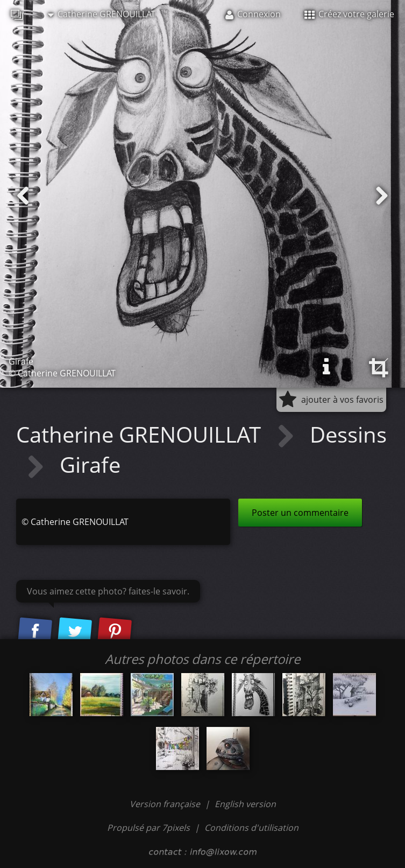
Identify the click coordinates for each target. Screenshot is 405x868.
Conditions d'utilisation (251, 828)
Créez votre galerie (349, 14)
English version (245, 804)
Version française (166, 804)
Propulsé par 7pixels (148, 828)
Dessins (348, 434)
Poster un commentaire (300, 513)
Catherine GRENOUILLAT (102, 14)
